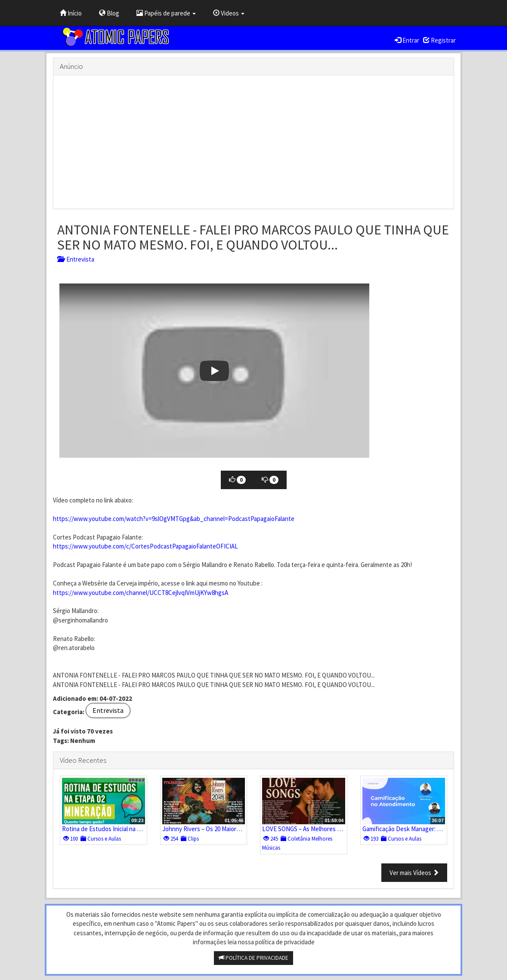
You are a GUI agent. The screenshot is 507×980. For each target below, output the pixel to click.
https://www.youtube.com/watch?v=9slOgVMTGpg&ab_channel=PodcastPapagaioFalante (174, 519)
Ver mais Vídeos (414, 873)
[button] (214, 371)
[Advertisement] (253, 142)
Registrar (439, 40)
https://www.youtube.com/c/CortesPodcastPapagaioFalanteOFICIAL (145, 546)
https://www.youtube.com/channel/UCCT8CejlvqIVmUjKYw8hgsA (141, 593)
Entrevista (76, 259)
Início (71, 13)
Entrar (407, 40)
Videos (229, 13)
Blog (109, 13)
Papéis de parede (166, 13)
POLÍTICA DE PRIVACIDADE (253, 958)
